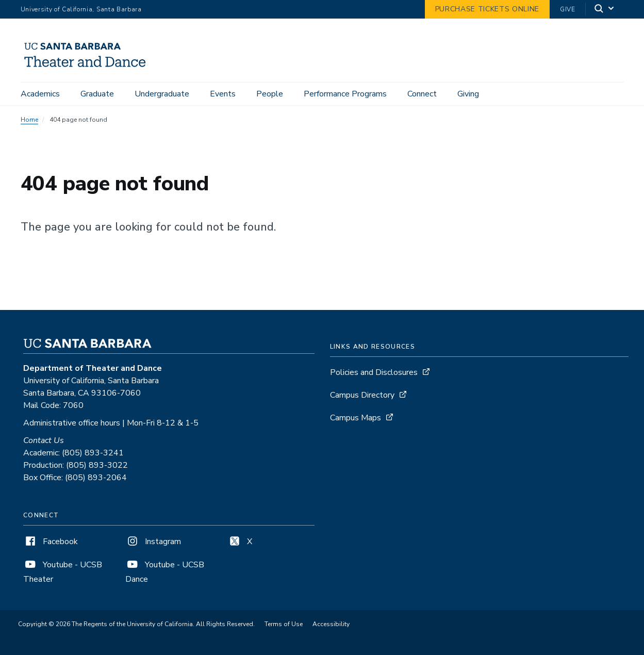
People (270, 94)
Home (29, 120)
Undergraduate (162, 94)
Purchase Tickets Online (487, 9)
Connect (422, 94)
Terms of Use (284, 624)
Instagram (153, 542)
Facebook (51, 542)
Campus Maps (356, 418)
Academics (40, 94)
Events (223, 94)
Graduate (97, 94)
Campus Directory (362, 395)
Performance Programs (345, 94)
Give (568, 9)
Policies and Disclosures (374, 372)
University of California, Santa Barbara (81, 9)
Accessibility (331, 624)
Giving (468, 94)
